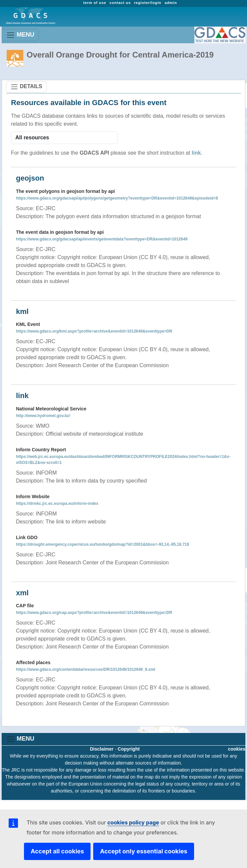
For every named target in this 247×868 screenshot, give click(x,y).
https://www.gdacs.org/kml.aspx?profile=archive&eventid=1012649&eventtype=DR (94, 331)
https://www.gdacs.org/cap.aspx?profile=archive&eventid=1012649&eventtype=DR (94, 613)
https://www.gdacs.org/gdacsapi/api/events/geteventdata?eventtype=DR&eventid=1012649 (102, 239)
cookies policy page (133, 822)
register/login (148, 3)
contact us (120, 3)
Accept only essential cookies (143, 851)
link (196, 153)
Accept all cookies (57, 851)
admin (171, 3)
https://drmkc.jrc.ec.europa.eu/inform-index (57, 504)
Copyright (129, 749)
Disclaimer (102, 749)
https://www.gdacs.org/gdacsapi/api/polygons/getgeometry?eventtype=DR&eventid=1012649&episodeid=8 (117, 198)
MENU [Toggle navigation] (20, 35)
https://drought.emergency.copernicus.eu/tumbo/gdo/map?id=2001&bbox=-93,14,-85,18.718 (103, 544)
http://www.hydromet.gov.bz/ (43, 416)
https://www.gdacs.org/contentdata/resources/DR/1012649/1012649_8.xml (86, 669)
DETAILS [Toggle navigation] (26, 87)
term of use (95, 3)
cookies (237, 749)
